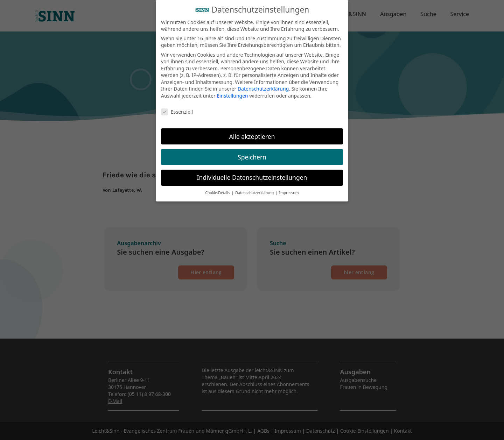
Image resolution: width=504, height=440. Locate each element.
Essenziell (177, 108)
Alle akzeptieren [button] (252, 132)
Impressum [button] (289, 189)
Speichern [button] (252, 153)
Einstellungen (232, 91)
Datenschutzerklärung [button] (255, 189)
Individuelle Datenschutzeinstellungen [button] (252, 173)
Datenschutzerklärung (263, 85)
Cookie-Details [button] (218, 189)
